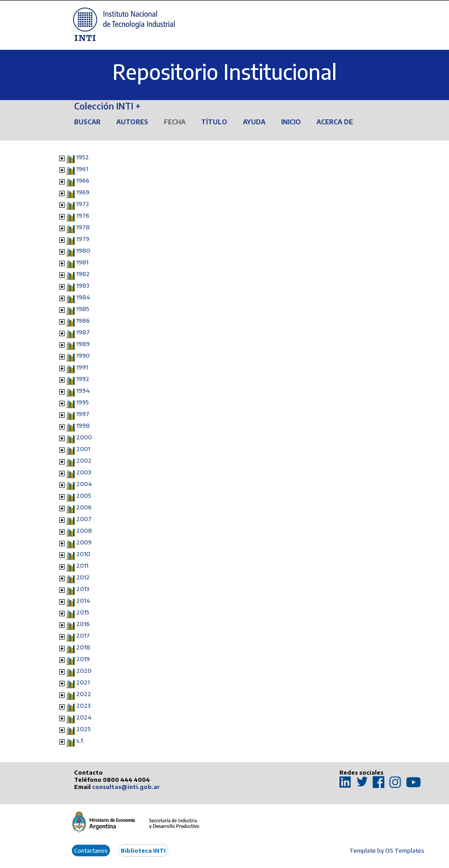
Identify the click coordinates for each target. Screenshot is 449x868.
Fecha (175, 122)
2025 (84, 729)
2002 (84, 460)
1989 (83, 344)
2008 (84, 530)
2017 (83, 636)
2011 (82, 566)
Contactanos (91, 850)
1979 (83, 239)
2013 (83, 589)
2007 (84, 519)
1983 (83, 285)
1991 (82, 367)
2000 (84, 437)
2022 (84, 694)
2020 (84, 671)
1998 (83, 425)
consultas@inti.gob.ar (126, 787)
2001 (83, 449)
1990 (83, 355)
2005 (84, 495)
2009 (84, 542)
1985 (83, 309)
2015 (83, 612)
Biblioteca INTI (143, 850)
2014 (83, 601)
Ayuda (254, 122)
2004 (84, 484)
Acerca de (335, 122)
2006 (84, 507)
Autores (132, 122)
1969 (83, 192)
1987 (83, 332)
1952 (83, 157)
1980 (83, 250)
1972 (83, 204)
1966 (83, 180)
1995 (83, 402)
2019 (83, 659)
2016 (83, 624)
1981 (82, 262)
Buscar (87, 122)
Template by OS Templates (387, 850)
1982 (83, 274)
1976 (83, 215)
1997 (83, 414)
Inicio (291, 122)
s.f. (80, 741)
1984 (83, 297)
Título (214, 122)
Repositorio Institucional (224, 72)
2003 (84, 472)
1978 (83, 227)
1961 (82, 169)
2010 (83, 554)
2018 (83, 647)
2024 (84, 717)
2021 (83, 682)
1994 (83, 390)
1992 (83, 379)
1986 (83, 320)
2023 (84, 706)
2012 (83, 577)
